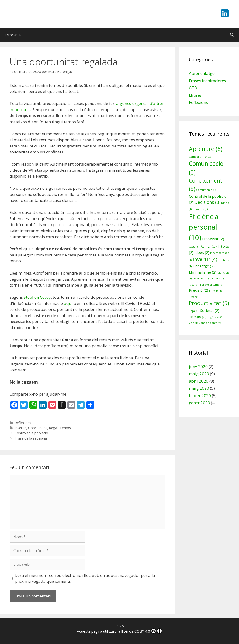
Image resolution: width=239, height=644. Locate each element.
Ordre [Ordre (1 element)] (218, 279)
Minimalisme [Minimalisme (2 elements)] (203, 272)
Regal (53, 428)
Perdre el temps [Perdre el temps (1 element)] (212, 285)
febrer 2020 (200, 395)
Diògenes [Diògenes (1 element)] (200, 209)
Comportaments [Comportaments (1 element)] (201, 157)
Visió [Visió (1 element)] (193, 323)
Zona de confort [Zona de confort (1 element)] (211, 323)
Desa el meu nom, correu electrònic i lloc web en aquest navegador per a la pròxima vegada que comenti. (85, 578)
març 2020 (199, 388)
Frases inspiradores (207, 81)
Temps (65, 428)
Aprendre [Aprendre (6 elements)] (206, 149)
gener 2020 (199, 403)
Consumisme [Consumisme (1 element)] (206, 190)
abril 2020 (199, 381)
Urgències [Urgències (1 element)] (215, 317)
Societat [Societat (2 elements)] (210, 310)
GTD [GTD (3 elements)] (209, 246)
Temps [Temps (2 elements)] (198, 317)
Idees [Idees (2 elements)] (202, 252)
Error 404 (13, 35)
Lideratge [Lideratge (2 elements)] (204, 266)
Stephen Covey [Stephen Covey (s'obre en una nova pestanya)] (37, 297)
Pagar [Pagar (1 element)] (194, 285)
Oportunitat (38, 428)
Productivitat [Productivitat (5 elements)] (209, 303)
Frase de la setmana (31, 438)
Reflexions (23, 423)
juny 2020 (198, 367)
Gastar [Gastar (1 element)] (195, 247)
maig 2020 (199, 374)
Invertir (20, 428)
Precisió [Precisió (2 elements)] (198, 290)
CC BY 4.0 (148, 631)
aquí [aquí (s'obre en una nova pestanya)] (68, 303)
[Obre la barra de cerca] (232, 35)
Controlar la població (31, 433)
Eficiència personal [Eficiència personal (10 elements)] (204, 227)
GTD (193, 88)
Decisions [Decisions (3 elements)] (207, 202)
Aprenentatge (202, 73)
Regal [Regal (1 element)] (194, 311)
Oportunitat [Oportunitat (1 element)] (202, 279)
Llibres (195, 95)
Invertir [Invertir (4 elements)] (205, 259)
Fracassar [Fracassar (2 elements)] (213, 239)
